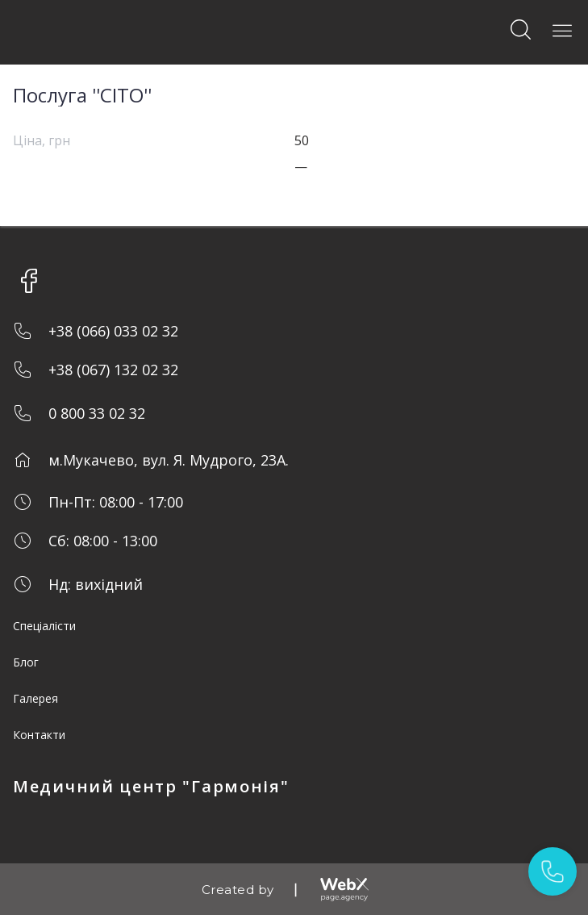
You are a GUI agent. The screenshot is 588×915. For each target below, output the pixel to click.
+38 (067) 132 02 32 (113, 370)
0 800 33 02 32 (97, 413)
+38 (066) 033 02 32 (113, 331)
